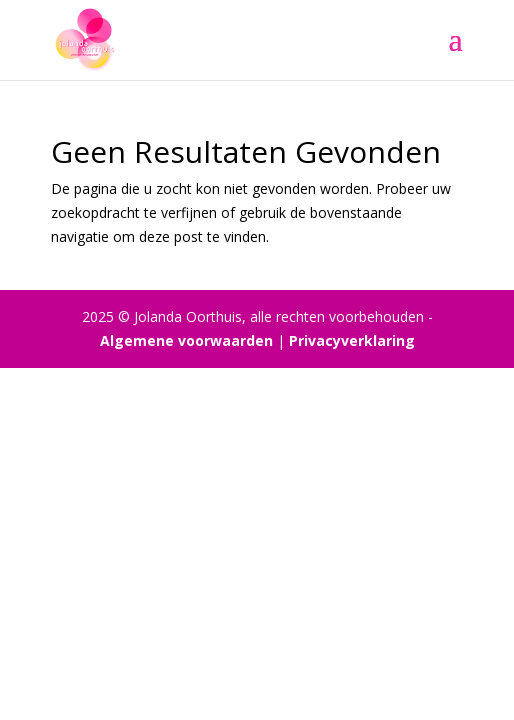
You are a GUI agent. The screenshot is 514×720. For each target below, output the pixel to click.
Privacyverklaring (352, 340)
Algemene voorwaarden (186, 340)
